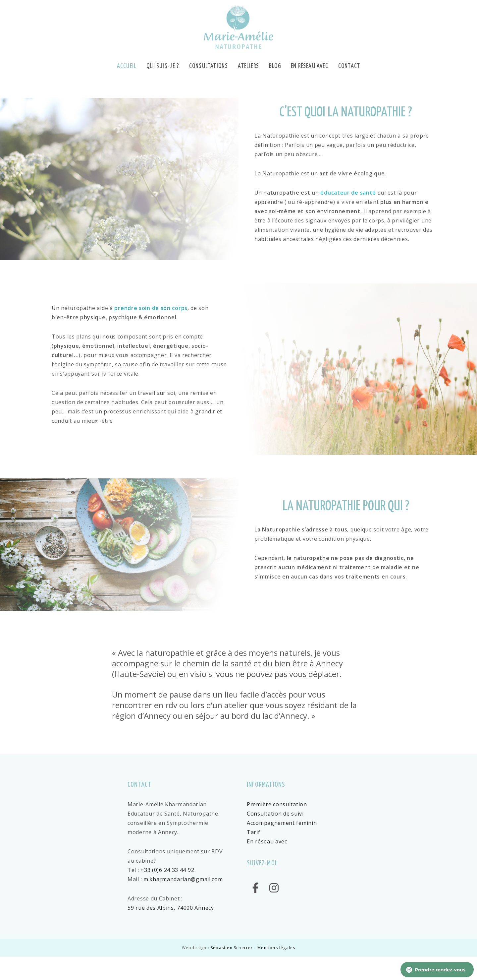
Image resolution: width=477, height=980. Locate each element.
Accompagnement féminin (282, 823)
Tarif (254, 832)
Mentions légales (276, 948)
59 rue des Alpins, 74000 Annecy (171, 908)
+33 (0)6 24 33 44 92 (167, 870)
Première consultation (277, 804)
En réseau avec (267, 841)
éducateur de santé (348, 193)
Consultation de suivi (275, 814)
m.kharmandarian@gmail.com (183, 879)
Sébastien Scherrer (232, 948)
